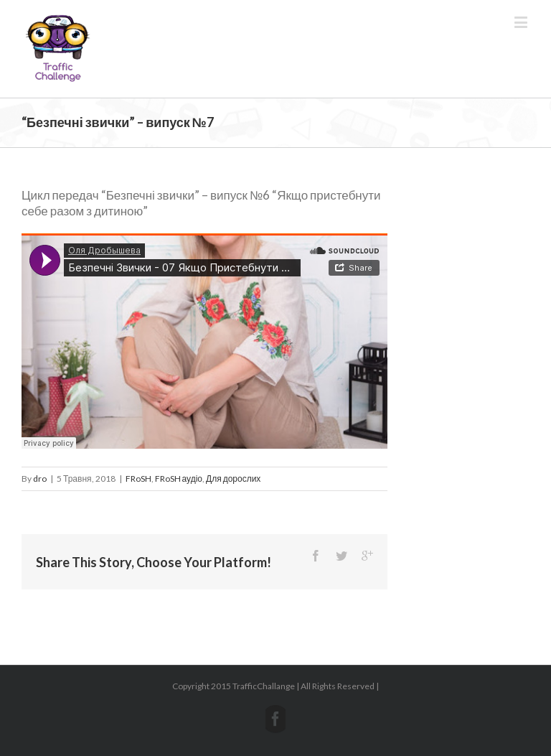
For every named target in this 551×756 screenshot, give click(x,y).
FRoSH (138, 479)
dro (40, 479)
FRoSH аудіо (179, 479)
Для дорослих (233, 479)
